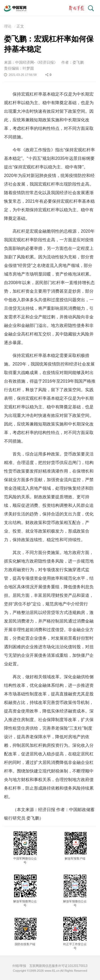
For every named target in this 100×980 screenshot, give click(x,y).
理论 (8, 26)
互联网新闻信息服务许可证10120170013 (58, 966)
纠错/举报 (19, 966)
